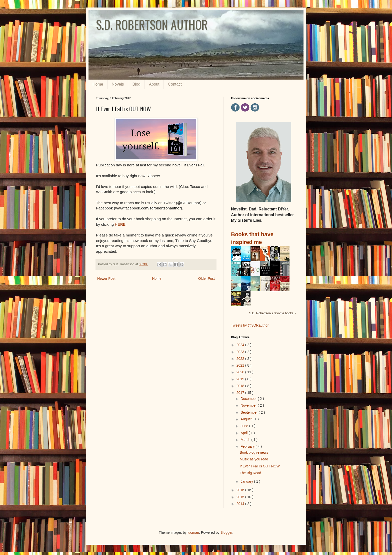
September (249, 412)
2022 (241, 359)
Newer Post (106, 279)
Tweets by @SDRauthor (250, 325)
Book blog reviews (254, 452)
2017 (241, 393)
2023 (241, 352)
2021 (241, 365)
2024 (241, 345)
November (249, 405)
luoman (193, 532)
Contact (175, 84)
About (154, 84)
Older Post (206, 279)
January (247, 481)
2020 (241, 372)
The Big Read (250, 473)
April (244, 433)
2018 (241, 386)
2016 (241, 490)
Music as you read (254, 459)
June (245, 426)
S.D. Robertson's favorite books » (273, 313)
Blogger (226, 532)
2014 (241, 504)
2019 (241, 379)
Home (98, 84)
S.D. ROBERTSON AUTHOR (152, 24)
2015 (241, 497)
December (249, 399)
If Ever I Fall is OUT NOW (260, 466)
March (246, 440)
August (246, 419)
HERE (120, 224)
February (248, 446)
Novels (118, 84)
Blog (136, 84)
